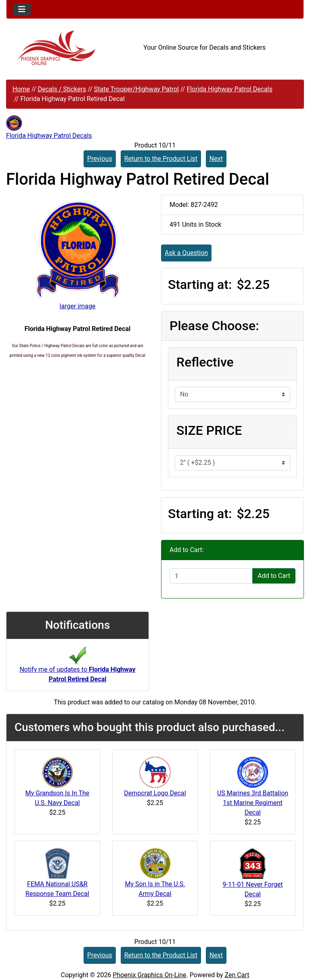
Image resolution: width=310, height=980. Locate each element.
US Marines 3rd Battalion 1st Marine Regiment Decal (253, 803)
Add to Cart (274, 576)
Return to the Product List (161, 159)
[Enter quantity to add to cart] (211, 576)
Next (216, 159)
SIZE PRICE (209, 430)
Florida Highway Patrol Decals (229, 89)
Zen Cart (237, 975)
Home (21, 89)
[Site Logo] (56, 48)
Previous (100, 159)
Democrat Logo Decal (155, 793)
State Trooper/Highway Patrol (136, 89)
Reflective (205, 362)
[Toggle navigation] (22, 9)
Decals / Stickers (62, 89)
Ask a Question (186, 253)
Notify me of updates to (77, 667)
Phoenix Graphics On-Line (149, 975)
